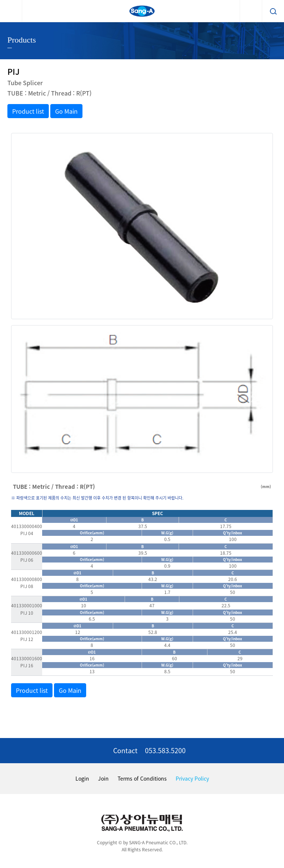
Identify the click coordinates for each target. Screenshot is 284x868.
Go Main (66, 111)
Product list (28, 111)
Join (103, 778)
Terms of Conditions (142, 778)
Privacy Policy (192, 778)
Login (82, 778)
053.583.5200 (165, 750)
